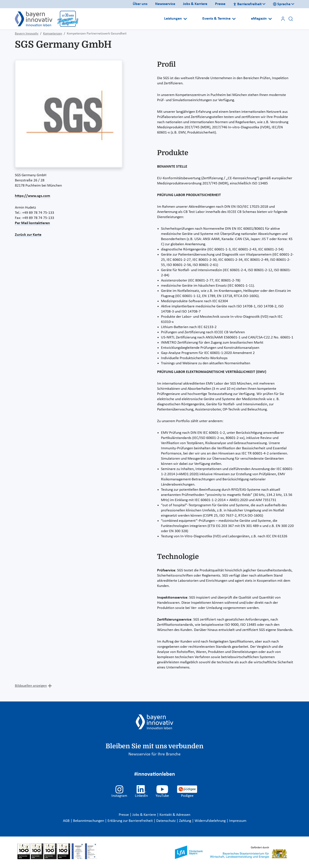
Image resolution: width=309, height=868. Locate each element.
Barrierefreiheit (247, 4)
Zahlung (186, 821)
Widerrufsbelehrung (211, 821)
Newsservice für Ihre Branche (154, 754)
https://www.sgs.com (33, 196)
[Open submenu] (185, 19)
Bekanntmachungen (89, 821)
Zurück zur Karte (28, 235)
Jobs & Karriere (195, 4)
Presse (220, 4)
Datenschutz (166, 821)
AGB (67, 821)
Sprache (282, 4)
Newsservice (165, 4)
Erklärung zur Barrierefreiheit (131, 821)
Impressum (238, 821)
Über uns (140, 4)
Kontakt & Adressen (175, 815)
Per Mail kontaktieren (32, 223)
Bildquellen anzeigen (31, 686)
